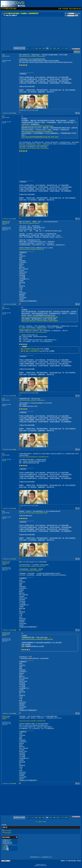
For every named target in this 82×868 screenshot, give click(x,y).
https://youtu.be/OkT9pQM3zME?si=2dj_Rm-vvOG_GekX (40, 137)
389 (58, 48)
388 (54, 48)
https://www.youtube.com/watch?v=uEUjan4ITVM (32, 566)
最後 (67, 48)
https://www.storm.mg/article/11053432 (29, 223)
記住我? (78, 14)
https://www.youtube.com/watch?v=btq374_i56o (32, 249)
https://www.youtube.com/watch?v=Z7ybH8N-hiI (37, 131)
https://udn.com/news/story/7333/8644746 (30, 571)
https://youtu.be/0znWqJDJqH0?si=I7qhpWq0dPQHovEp (34, 145)
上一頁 (32, 48)
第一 (28, 48)
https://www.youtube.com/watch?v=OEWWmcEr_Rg (33, 329)
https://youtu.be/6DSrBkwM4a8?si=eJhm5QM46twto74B (34, 457)
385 (44, 48)
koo (3, 55)
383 (36, 48)
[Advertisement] (41, 30)
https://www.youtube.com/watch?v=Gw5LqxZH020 (32, 56)
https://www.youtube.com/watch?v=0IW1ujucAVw (32, 400)
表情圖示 (4, 847)
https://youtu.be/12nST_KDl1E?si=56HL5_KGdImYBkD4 (34, 148)
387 (51, 48)
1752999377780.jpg (30, 349)
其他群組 (24, 13)
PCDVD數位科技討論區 (9, 9)
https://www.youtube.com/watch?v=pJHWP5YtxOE (32, 721)
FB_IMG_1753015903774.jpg (33, 351)
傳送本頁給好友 (8, 833)
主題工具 (77, 52)
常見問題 (65, 9)
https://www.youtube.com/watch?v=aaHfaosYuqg (37, 126)
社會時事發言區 (33, 13)
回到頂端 (79, 861)
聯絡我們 (63, 861)
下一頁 (62, 48)
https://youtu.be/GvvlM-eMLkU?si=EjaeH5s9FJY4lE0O (33, 513)
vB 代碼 (4, 846)
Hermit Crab (6, 222)
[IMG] (3, 849)
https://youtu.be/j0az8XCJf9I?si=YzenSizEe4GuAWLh (33, 332)
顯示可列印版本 (8, 831)
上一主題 (39, 822)
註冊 (60, 9)
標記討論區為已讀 (75, 9)
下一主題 (43, 822)
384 (40, 48)
